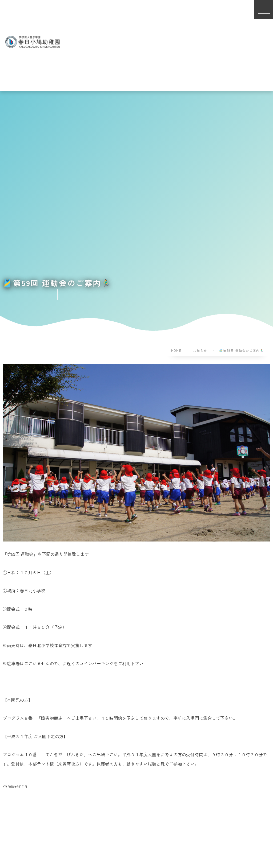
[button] (263, 10)
